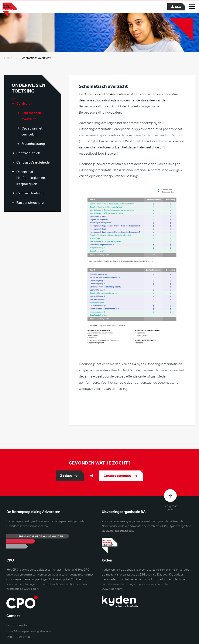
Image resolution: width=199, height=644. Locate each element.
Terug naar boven (170, 508)
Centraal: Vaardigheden (34, 162)
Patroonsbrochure (30, 203)
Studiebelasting (33, 144)
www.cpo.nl (31, 589)
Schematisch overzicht (31, 116)
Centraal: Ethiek (28, 153)
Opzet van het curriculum (32, 131)
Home (8, 58)
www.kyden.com (112, 589)
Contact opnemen (118, 477)
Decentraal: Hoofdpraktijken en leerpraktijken (31, 178)
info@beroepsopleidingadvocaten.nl (32, 631)
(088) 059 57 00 (20, 637)
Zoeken (66, 477)
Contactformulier (17, 625)
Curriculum (25, 103)
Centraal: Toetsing (30, 193)
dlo (178, 7)
